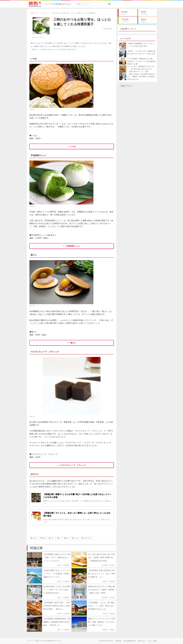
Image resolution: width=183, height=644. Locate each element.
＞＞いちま (72, 146)
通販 (43, 538)
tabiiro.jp (42, 37)
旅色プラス (126, 86)
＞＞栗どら (72, 343)
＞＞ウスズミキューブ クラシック (72, 465)
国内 (66, 538)
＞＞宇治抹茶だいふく (72, 246)
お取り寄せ (87, 538)
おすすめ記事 (125, 39)
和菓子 (34, 538)
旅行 (51, 538)
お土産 (75, 538)
